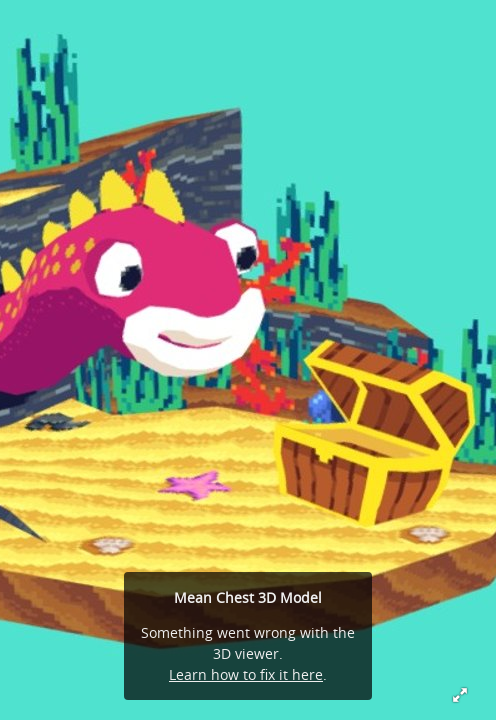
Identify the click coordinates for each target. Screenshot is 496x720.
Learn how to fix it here (246, 674)
